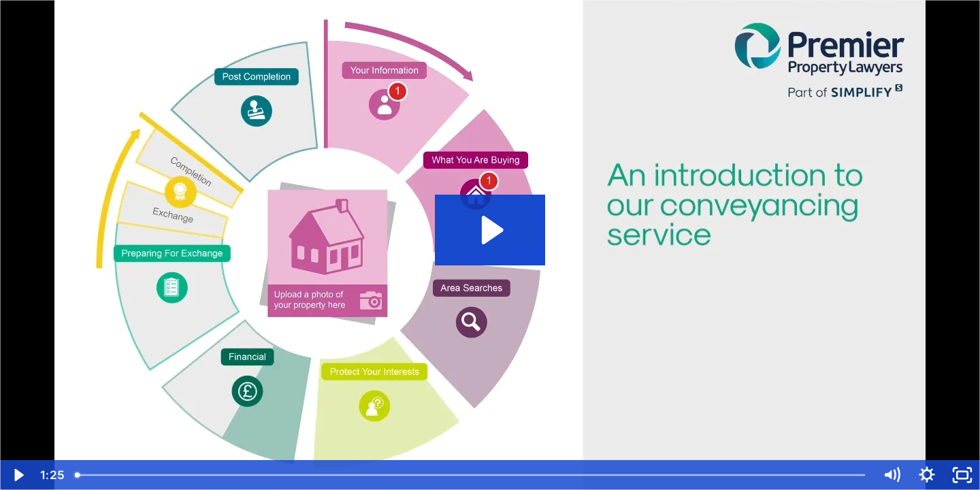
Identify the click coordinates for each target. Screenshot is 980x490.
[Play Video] (18, 475)
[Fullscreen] (962, 475)
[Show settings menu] (927, 475)
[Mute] (892, 475)
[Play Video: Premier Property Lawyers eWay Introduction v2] (490, 230)
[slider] (471, 475)
